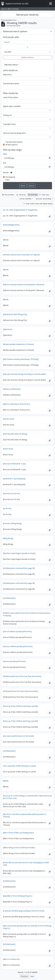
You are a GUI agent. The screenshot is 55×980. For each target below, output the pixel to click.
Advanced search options (15, 31)
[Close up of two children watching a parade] (20, 706)
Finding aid (7, 115)
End (5, 163)
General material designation (14, 133)
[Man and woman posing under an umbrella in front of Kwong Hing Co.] (27, 927)
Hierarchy (21, 195)
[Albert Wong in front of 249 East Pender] (19, 848)
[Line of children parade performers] (17, 631)
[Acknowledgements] (11, 225)
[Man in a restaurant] (11, 959)
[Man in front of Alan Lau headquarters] (18, 833)
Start (5, 154)
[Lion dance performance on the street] (18, 736)
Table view (44, 195)
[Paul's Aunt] (8, 449)
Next (32, 976)
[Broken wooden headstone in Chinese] (18, 344)
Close (14, 20)
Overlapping (10, 177)
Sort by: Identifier (26, 199)
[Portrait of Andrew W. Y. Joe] (14, 464)
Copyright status (9, 124)
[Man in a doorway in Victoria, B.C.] (16, 404)
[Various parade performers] (14, 661)
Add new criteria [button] (11, 65)
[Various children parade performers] (18, 646)
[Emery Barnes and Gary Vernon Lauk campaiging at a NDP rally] (26, 864)
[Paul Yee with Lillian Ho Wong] (15, 434)
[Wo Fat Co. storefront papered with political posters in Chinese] (24, 815)
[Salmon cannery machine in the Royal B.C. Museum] (24, 285)
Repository (7, 75)
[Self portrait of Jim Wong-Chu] (15, 314)
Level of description (11, 97)
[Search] (27, 42)
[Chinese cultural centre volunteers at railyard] (21, 255)
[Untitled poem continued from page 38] (19, 583)
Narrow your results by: (28, 15)
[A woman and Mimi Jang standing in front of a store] (24, 911)
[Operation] (8, 329)
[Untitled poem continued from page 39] (19, 568)
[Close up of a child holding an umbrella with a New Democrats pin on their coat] (27, 797)
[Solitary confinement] (12, 389)
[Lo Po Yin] (7, 509)
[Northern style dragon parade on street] (19, 553)
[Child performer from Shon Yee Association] (20, 691)
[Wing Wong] (8, 538)
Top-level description (11, 83)
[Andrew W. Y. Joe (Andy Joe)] (14, 479)
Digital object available (12, 106)
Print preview (8, 195)
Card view (33, 195)
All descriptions (12, 145)
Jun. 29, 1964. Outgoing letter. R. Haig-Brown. (20, 210)
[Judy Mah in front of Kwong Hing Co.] (18, 896)
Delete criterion (27, 57)
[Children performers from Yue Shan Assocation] (22, 676)
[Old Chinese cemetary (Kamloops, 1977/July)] (21, 359)
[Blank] (6, 240)
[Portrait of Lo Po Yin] (11, 494)
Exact (8, 180)
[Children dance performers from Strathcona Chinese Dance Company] (27, 614)
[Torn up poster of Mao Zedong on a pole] (19, 766)
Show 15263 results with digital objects (38, 204)
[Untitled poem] (9, 598)
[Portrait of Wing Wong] (12, 523)
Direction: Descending (44, 199)
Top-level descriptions (14, 142)
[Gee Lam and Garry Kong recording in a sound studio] (24, 374)
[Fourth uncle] (9, 419)
